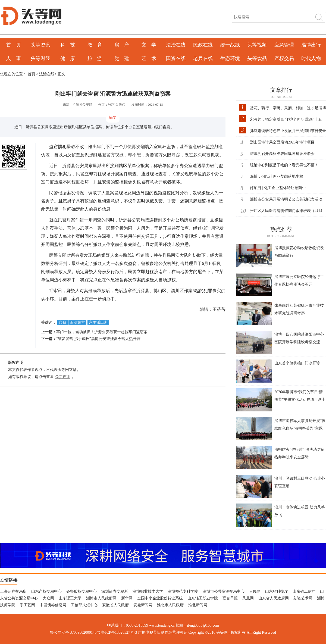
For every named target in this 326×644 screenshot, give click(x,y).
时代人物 (311, 58)
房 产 (122, 45)
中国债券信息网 (53, 605)
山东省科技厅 (277, 591)
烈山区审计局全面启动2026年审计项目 (282, 142)
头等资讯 (40, 45)
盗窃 (62, 322)
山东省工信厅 (304, 591)
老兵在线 (203, 58)
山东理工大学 (70, 598)
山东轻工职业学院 (203, 598)
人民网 (255, 591)
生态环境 (230, 58)
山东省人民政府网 (274, 598)
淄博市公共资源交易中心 (224, 591)
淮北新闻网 (198, 605)
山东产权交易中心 (46, 591)
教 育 (95, 45)
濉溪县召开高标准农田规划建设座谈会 (282, 154)
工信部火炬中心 (84, 605)
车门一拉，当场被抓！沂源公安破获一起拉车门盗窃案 (102, 332)
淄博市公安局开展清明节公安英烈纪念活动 (286, 199)
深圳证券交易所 (115, 591)
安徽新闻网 (143, 605)
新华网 (127, 598)
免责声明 (63, 377)
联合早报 (230, 598)
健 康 (68, 58)
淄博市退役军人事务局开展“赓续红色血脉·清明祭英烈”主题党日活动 (300, 428)
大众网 (48, 598)
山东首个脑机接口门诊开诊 (297, 363)
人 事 (14, 58)
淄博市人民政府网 (101, 598)
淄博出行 (311, 45)
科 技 (68, 45)
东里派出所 (98, 322)
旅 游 (95, 58)
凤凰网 (248, 598)
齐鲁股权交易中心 (81, 591)
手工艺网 (27, 605)
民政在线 (203, 45)
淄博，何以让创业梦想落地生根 (277, 176)
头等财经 (40, 58)
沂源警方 (77, 322)
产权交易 (284, 58)
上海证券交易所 (13, 591)
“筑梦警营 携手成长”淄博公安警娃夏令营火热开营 (98, 339)
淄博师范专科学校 (183, 591)
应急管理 (284, 45)
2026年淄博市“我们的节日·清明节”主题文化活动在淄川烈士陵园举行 (300, 400)
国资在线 (176, 58)
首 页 (14, 45)
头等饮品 (257, 58)
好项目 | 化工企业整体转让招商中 (278, 188)
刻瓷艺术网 (303, 598)
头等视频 (257, 45)
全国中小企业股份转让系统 (160, 598)
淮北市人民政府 (170, 605)
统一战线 (230, 45)
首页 (32, 74)
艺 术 (149, 58)
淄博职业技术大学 (148, 591)
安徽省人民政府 (115, 605)
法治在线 (176, 45)
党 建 (122, 58)
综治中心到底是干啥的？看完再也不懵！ (284, 165)
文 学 (149, 45)
